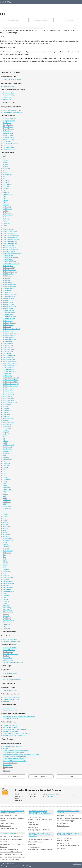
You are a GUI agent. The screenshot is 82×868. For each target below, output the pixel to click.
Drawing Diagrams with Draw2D (40, 830)
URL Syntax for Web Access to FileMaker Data (16, 729)
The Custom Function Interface (12, 641)
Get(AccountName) (8, 229)
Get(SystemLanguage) (9, 361)
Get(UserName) (7, 376)
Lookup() (5, 478)
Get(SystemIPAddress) (9, 359)
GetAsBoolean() (7, 404)
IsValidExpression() (8, 445)
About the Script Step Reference (12, 680)
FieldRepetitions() (8, 215)
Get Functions (7, 131)
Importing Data (7, 97)
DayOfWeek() (7, 184)
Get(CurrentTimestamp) (10, 262)
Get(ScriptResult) (8, 351)
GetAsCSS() (6, 406)
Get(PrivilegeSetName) (9, 323)
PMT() (5, 512)
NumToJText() (7, 506)
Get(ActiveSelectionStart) (10, 243)
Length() (5, 467)
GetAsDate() (6, 408)
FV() (4, 227)
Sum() (5, 567)
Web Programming (8, 767)
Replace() (6, 528)
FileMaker (6, 749)
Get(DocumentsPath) (9, 268)
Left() (4, 461)
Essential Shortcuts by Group (11, 699)
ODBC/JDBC (7, 771)
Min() (4, 492)
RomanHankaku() (8, 539)
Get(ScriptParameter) (9, 349)
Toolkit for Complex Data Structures (13, 662)
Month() (5, 498)
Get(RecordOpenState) (9, 335)
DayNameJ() (6, 182)
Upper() (5, 604)
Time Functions (7, 145)
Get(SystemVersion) (9, 368)
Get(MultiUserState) (8, 311)
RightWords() (7, 537)
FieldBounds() (7, 207)
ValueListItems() (7, 610)
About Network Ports (9, 708)
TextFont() (6, 579)
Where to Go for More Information (12, 747)
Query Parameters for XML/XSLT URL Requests (17, 733)
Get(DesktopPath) (8, 266)
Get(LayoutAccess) (8, 298)
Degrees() (6, 188)
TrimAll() (5, 600)
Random (5, 524)
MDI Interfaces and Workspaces (68, 846)
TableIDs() (6, 569)
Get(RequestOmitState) (10, 339)
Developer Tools (7, 658)
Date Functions (7, 123)
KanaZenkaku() (7, 449)
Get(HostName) (7, 290)
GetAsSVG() (6, 412)
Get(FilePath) (7, 278)
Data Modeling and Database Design (13, 753)
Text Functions (7, 141)
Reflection (32, 845)
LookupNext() (7, 480)
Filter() (5, 221)
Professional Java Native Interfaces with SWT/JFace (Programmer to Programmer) (40, 812)
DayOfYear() (6, 186)
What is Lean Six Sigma (8, 833)
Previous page (13, 20)
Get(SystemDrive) (8, 357)
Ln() (4, 474)
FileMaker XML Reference (10, 725)
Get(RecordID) (7, 327)
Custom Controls (63, 843)
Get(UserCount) (7, 374)
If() (4, 437)
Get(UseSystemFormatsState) (11, 378)
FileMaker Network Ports (10, 710)
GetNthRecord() (7, 425)
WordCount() (6, 624)
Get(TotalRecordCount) (9, 372)
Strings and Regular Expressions (40, 839)
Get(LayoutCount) (8, 301)
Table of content (41, 20)
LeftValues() (6, 463)
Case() (5, 162)
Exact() (5, 197)
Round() (5, 543)
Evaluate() (6, 193)
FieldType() (6, 219)
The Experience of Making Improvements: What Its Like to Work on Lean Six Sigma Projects (12, 852)
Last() (5, 455)
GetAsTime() (6, 416)
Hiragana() (6, 433)
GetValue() (6, 431)
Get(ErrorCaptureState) (10, 270)
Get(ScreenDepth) (8, 341)
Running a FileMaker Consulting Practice (14, 757)
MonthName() (7, 500)
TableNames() (7, 571)
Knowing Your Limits (9, 86)
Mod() (5, 496)
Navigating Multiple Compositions (69, 818)
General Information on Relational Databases (16, 751)
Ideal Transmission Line (8, 816)
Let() (4, 469)
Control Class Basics (64, 838)
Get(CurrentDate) (8, 256)
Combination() (7, 168)
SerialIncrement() (8, 551)
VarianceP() (6, 616)
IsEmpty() (6, 441)
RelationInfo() (7, 526)
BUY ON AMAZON (72, 795)
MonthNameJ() (7, 502)
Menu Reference (8, 701)
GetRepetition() (7, 427)
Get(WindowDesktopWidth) (11, 386)
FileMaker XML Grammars (10, 731)
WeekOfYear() (7, 618)
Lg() (4, 471)
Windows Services (35, 847)
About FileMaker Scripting (10, 673)
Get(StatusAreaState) (9, 355)
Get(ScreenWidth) (8, 345)
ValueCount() (7, 606)
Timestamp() (6, 596)
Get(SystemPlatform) (9, 366)
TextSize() (6, 585)
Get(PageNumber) (8, 315)
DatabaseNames (8, 174)
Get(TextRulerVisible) (9, 370)
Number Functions (8, 135)
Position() (6, 514)
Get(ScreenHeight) (8, 343)
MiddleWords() (7, 490)
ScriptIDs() (6, 545)
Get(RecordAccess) (8, 325)
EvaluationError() (8, 195)
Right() (5, 532)
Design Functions (8, 125)
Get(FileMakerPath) (8, 274)
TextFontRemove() (8, 581)
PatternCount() (7, 508)
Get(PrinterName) (8, 321)
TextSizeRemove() (8, 587)
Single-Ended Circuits (8, 823)
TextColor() (6, 575)
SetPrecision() (7, 553)
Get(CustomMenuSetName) (11, 264)
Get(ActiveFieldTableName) (11, 235)
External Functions (8, 127)
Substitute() (6, 565)
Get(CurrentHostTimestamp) (11, 258)
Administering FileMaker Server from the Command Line (19, 717)
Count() (5, 172)
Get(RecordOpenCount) (10, 333)
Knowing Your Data (8, 93)
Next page (69, 20)
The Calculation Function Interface (13, 112)
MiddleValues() (7, 488)
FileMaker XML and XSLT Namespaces (14, 736)
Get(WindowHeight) (8, 388)
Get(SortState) (7, 353)
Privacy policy (77, 864)
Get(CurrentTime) (8, 260)
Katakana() (6, 453)
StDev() (5, 561)
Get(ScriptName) (8, 347)
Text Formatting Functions (10, 143)
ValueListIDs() (7, 608)
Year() (5, 626)
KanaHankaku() (7, 447)
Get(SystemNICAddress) (10, 364)
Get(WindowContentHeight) (11, 380)
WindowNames (7, 622)
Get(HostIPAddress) (8, 288)
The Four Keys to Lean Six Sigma (12, 837)
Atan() (5, 158)
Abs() (4, 156)
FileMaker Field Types (9, 95)
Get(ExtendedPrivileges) (10, 272)
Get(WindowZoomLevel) (10, 402)
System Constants (8, 660)
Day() (4, 178)
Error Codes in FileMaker (10, 691)
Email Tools (6, 656)
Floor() (5, 225)
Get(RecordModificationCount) (11, 329)
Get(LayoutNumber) (8, 305)
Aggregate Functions (9, 121)
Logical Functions (8, 133)
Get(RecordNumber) (9, 331)
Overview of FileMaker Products (12, 80)
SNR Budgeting (5, 826)
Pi (3, 510)
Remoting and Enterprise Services (41, 850)
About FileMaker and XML (10, 727)
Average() (6, 160)
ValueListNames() (8, 612)
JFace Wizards (34, 825)
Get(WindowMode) (8, 392)
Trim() (5, 598)
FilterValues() (7, 223)
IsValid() (5, 443)
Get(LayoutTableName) (9, 307)
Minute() (5, 494)
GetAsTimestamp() (8, 419)
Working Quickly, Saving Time (11, 697)
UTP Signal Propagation (8, 828)
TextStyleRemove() (8, 592)
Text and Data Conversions (11, 654)
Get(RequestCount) (8, 337)
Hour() (5, 435)
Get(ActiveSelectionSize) (10, 241)
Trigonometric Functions (10, 149)
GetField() (6, 421)
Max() (5, 484)
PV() (4, 518)
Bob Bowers (50, 796)
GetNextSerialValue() (9, 423)
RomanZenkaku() (8, 541)
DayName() (6, 180)
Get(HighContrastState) (10, 286)
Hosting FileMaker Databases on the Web (15, 761)
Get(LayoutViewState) (9, 309)
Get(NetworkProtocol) (9, 313)
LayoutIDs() (6, 457)
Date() (5, 176)
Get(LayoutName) (8, 303)
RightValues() (7, 535)
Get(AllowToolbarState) (9, 248)
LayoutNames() (7, 459)
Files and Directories (36, 842)
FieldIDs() (6, 211)
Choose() (5, 166)
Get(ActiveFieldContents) (10, 231)
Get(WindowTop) (8, 396)
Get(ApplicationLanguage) (10, 250)
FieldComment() (7, 209)
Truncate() (6, 602)
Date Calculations (8, 652)
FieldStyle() (6, 217)
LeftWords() (6, 465)
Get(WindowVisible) (8, 398)
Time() (5, 594)
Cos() (4, 170)
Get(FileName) (7, 276)
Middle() (5, 486)
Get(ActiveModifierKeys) (10, 237)
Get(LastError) (7, 292)
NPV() (5, 504)
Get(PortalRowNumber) (10, 317)
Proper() (5, 516)
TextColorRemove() (8, 577)
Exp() (4, 199)
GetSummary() (7, 429)
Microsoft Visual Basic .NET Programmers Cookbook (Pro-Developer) (40, 835)
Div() (4, 191)
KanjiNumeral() (7, 451)
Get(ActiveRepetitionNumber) (11, 239)
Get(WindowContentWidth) (10, 382)
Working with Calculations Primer (12, 110)
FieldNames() (7, 213)
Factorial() (6, 205)
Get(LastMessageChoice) (10, 294)
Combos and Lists (35, 817)
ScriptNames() (7, 547)
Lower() (5, 482)
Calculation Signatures (9, 119)
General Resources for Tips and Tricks (14, 759)
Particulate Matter (63, 826)
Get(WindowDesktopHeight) (11, 384)
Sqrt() (4, 559)
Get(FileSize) (7, 280)
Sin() (4, 557)
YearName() (6, 628)
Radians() (6, 522)
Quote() (5, 520)
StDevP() (5, 563)
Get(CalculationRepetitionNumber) (13, 254)
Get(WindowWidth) (8, 400)
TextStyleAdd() (7, 589)
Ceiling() (5, 164)
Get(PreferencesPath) (9, 319)
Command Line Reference (10, 719)
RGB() (5, 530)
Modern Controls (63, 841)
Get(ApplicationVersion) (10, 252)
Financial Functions (8, 129)
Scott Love (52, 794)
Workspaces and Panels (65, 816)
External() (6, 203)
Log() (4, 476)
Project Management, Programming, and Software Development (21, 755)
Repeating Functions (9, 137)
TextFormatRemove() (9, 583)
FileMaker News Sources (10, 763)
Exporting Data (7, 99)
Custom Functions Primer (10, 639)
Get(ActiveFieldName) (9, 233)
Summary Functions (9, 139)
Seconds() (6, 549)
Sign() (5, 555)
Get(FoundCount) (8, 282)
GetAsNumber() (7, 410)
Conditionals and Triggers (66, 821)
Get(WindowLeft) (8, 390)
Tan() (4, 573)
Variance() (6, 614)
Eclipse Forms (34, 827)
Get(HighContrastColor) (10, 284)
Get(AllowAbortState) (9, 246)
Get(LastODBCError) (9, 296)
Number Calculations (9, 650)
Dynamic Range (62, 823)
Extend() (5, 201)
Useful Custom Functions (10, 648)
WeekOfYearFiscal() (9, 620)
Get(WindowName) (8, 394)
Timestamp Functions (9, 147)
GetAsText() (6, 414)
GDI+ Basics (61, 848)
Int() (4, 439)
